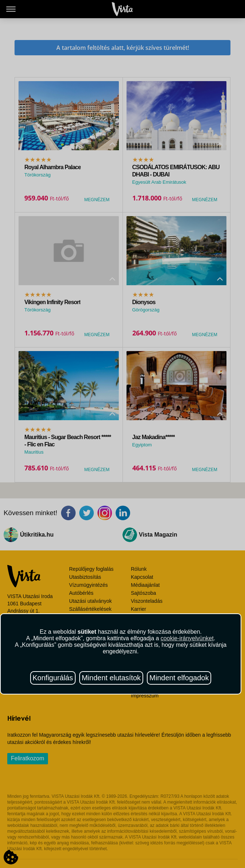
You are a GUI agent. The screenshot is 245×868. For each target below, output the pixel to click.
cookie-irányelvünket (187, 638)
